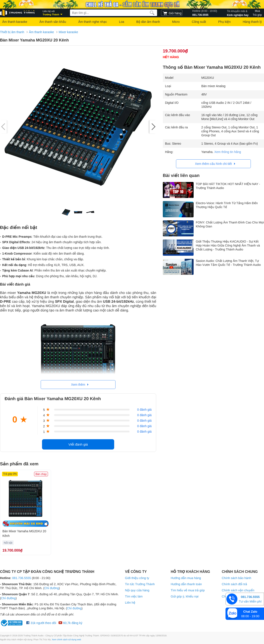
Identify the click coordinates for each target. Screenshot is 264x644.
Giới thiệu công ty (137, 578)
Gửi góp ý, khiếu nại (185, 596)
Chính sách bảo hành (236, 578)
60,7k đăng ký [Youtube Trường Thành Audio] (70, 623)
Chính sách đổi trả (234, 584)
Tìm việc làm (134, 596)
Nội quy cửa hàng (137, 590)
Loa (122, 22)
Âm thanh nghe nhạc (93, 22)
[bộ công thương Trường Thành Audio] (12, 623)
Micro (176, 22)
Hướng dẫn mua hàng (186, 578)
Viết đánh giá (78, 444)
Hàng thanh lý (252, 22)
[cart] (172, 13)
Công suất (199, 22)
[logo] (18, 13)
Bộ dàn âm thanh (148, 22)
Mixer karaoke (68, 32)
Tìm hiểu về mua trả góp (188, 590)
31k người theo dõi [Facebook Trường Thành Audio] (41, 623)
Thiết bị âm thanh (12, 32)
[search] (152, 13)
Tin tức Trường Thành (140, 584)
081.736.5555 (205, 13)
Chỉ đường (51, 588)
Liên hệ (130, 603)
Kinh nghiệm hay (238, 13)
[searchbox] (114, 13)
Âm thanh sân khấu (53, 22)
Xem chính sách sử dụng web (67, 640)
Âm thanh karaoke (15, 22)
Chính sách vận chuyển (238, 590)
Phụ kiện (224, 22)
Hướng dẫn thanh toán (186, 584)
